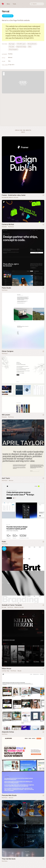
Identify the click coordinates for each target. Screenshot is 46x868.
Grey (9, 61)
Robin (4, 542)
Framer (4, 202)
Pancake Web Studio (9, 795)
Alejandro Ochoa (8, 732)
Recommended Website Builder (10, 197)
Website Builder (19, 607)
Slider (30, 47)
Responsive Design (21, 47)
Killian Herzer (7, 669)
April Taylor (6, 478)
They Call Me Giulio (9, 859)
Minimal (10, 57)
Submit (23, 132)
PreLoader (12, 47)
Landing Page (5, 671)
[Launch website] (43, 225)
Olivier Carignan (8, 351)
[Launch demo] (43, 605)
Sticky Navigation (13, 49)
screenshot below (19, 31)
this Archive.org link (26, 36)
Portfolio (10, 54)
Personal (4, 227)
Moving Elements (32, 44)
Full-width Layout (21, 44)
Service (11, 480)
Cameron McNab (8, 224)
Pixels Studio (6, 288)
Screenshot (8, 16)
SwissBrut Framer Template (12, 605)
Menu (8, 4)
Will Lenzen (6, 415)
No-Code (4, 607)
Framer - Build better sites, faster (14, 195)
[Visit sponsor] (43, 195)
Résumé (19, 671)
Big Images (12, 44)
